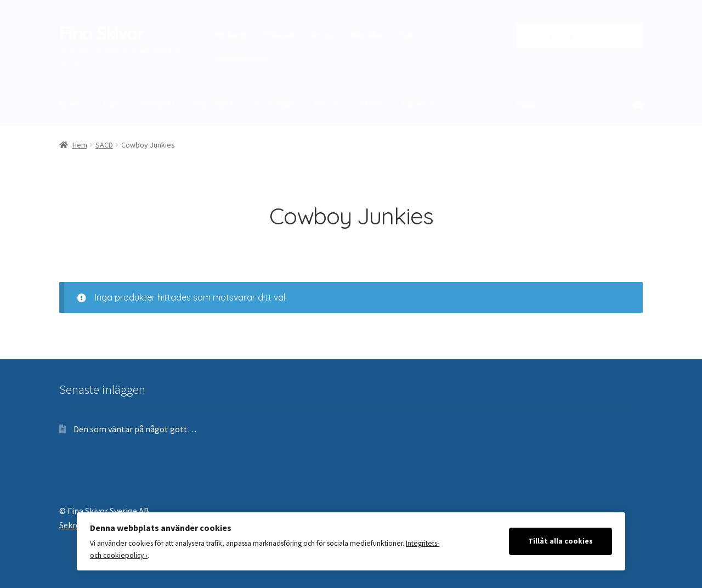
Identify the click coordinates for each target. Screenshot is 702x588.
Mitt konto (231, 35)
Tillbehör (418, 104)
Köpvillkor (367, 35)
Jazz (110, 104)
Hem (80, 145)
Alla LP (326, 104)
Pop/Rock (215, 104)
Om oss (324, 35)
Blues (70, 104)
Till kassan (279, 35)
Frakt (408, 35)
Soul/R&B (274, 104)
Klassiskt (157, 104)
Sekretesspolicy (241, 58)
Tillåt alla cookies (561, 541)
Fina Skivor (101, 33)
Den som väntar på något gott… (135, 429)
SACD (370, 104)
